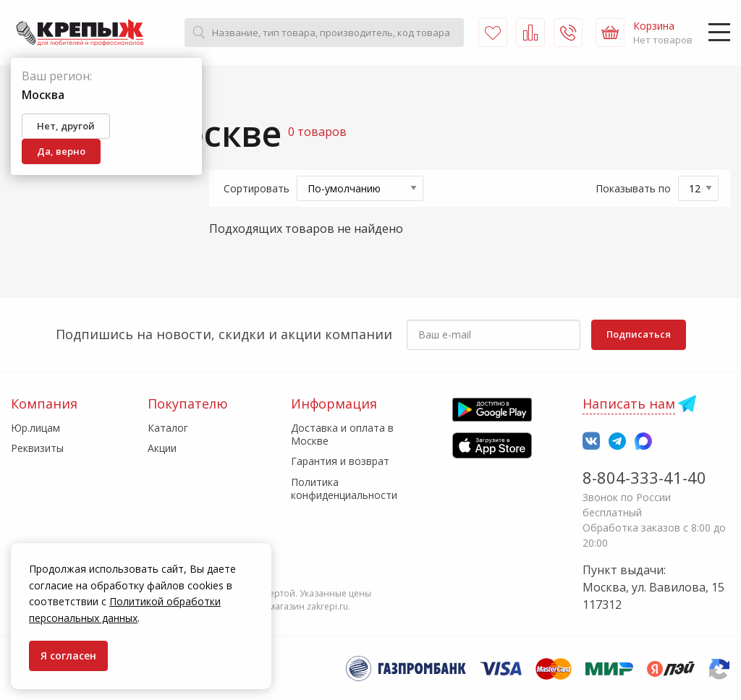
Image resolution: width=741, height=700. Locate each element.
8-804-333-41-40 (644, 477)
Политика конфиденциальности (344, 488)
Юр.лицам (35, 428)
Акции (162, 448)
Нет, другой (66, 126)
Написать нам (629, 404)
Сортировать (257, 188)
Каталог (168, 428)
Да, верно (61, 151)
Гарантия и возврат (340, 461)
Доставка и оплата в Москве (342, 434)
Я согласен (68, 656)
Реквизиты (37, 448)
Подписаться (639, 334)
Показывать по (633, 188)
